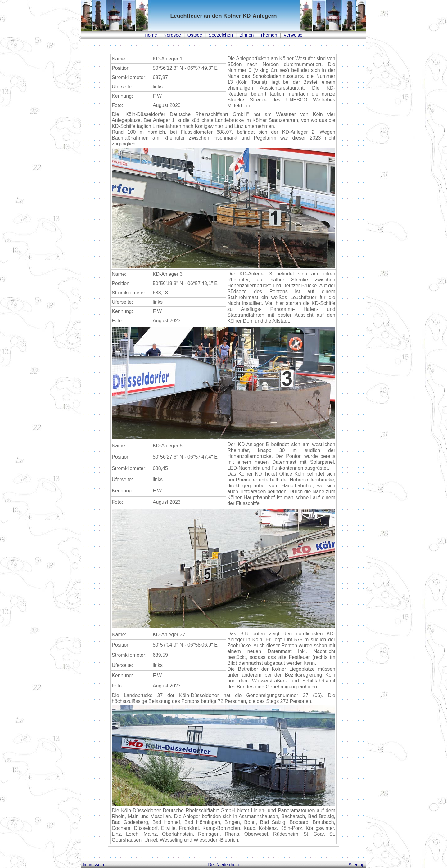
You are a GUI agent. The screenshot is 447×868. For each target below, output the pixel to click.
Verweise (293, 35)
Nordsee (172, 35)
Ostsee (195, 35)
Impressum (93, 865)
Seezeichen (221, 35)
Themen (269, 35)
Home (151, 35)
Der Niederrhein (224, 865)
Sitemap (357, 865)
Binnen (247, 35)
